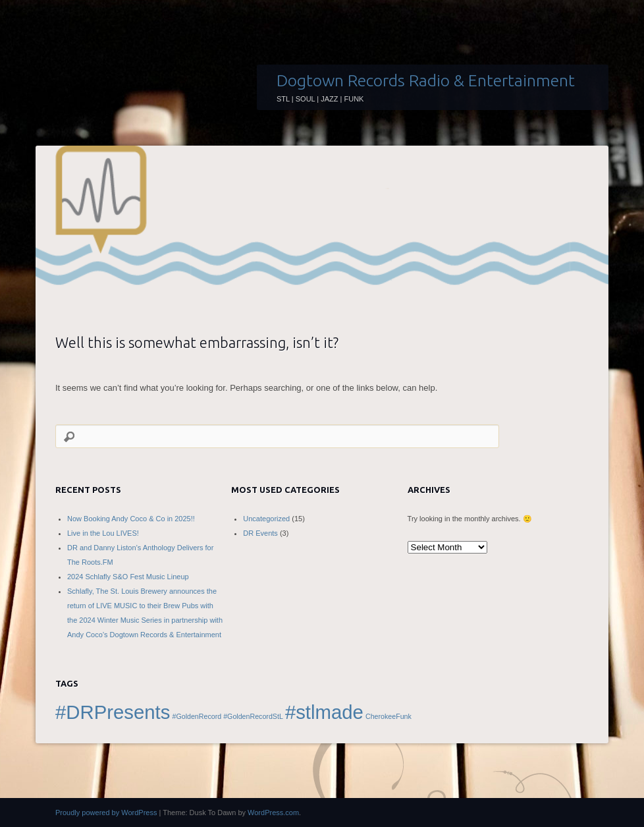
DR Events (260, 533)
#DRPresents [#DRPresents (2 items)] (113, 712)
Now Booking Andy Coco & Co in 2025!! (131, 519)
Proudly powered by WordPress (106, 813)
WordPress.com (273, 813)
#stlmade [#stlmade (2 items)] (324, 712)
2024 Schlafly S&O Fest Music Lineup (128, 577)
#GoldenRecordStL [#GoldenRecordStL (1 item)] (253, 716)
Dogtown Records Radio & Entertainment (426, 80)
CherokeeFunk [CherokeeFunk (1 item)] (389, 716)
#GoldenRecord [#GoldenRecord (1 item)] (197, 716)
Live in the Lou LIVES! (103, 533)
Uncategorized (266, 519)
